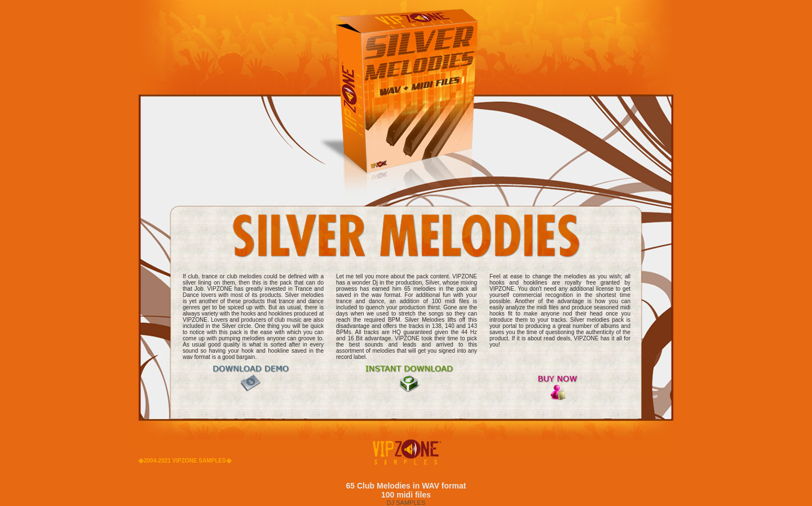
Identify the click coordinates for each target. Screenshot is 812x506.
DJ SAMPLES (406, 503)
